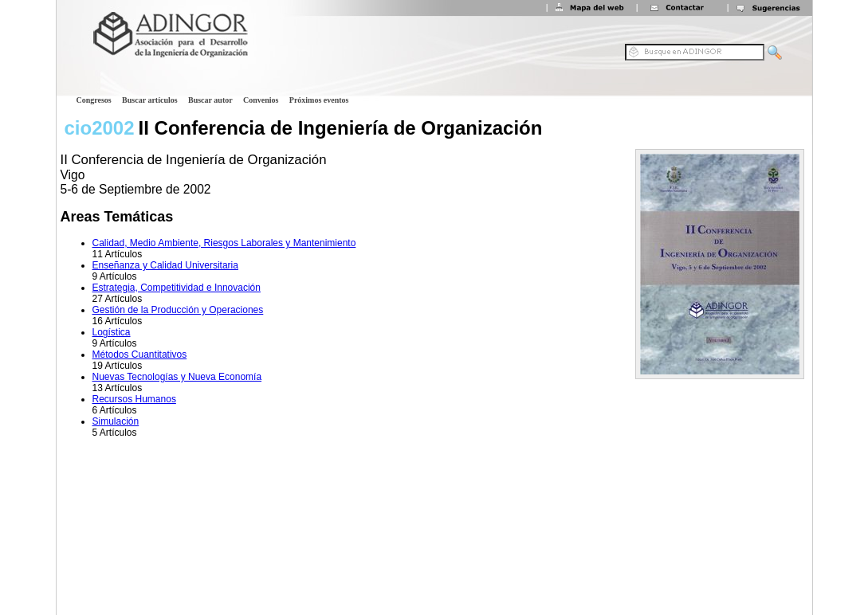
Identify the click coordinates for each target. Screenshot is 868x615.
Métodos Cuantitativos (140, 355)
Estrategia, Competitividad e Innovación (177, 288)
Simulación (116, 421)
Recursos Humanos (134, 399)
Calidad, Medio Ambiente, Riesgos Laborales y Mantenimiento (224, 243)
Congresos (94, 100)
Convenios (261, 100)
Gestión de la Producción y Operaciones (178, 310)
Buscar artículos (150, 100)
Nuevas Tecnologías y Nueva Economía (177, 377)
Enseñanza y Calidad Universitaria (165, 265)
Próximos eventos (319, 100)
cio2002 (100, 128)
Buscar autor (210, 100)
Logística (112, 332)
